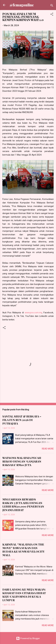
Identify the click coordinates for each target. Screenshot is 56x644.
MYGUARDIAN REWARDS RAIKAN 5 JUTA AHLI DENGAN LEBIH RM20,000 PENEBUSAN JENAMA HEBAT (23, 505)
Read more (48, 449)
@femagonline (22, 5)
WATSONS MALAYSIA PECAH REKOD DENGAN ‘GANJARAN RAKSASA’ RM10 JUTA (22, 461)
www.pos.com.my (33, 313)
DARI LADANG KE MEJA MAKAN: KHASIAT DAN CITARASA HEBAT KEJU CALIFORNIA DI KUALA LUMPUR (24, 595)
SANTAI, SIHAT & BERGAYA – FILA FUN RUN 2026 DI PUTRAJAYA (22, 420)
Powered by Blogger (28, 638)
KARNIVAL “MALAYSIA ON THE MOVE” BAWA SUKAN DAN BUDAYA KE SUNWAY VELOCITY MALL (23, 550)
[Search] (52, 6)
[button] (52, 15)
